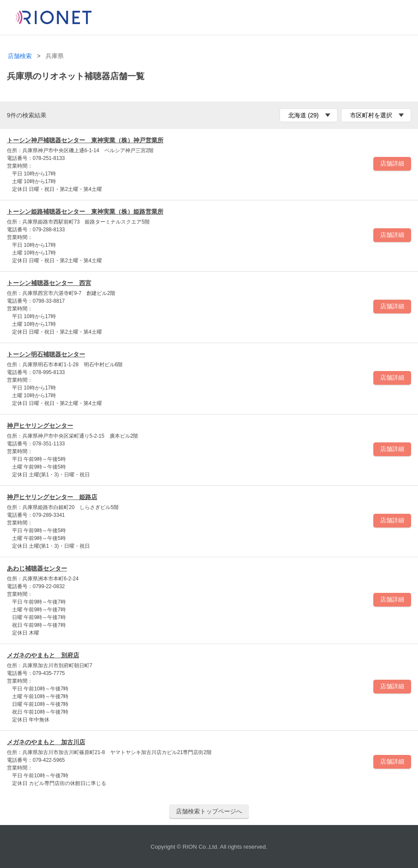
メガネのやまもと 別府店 (43, 655)
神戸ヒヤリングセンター (40, 426)
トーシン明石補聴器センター (46, 354)
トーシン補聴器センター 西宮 (49, 283)
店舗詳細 (392, 163)
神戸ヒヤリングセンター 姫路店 (52, 497)
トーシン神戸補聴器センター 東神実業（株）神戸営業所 (85, 140)
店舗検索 (20, 56)
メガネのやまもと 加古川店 (46, 742)
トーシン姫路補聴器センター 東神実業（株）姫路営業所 (85, 212)
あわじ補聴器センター (37, 568)
